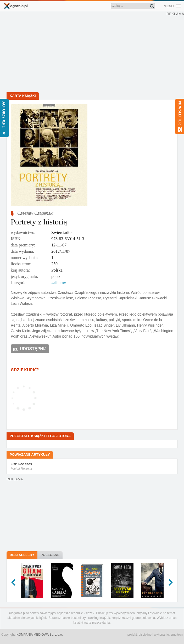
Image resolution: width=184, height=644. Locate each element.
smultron (177, 635)
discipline (145, 635)
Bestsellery (22, 555)
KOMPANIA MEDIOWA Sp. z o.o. (40, 635)
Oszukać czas (92, 467)
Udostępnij (33, 349)
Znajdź (152, 6)
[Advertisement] (92, 52)
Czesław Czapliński (35, 213)
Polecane (50, 555)
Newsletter (180, 117)
